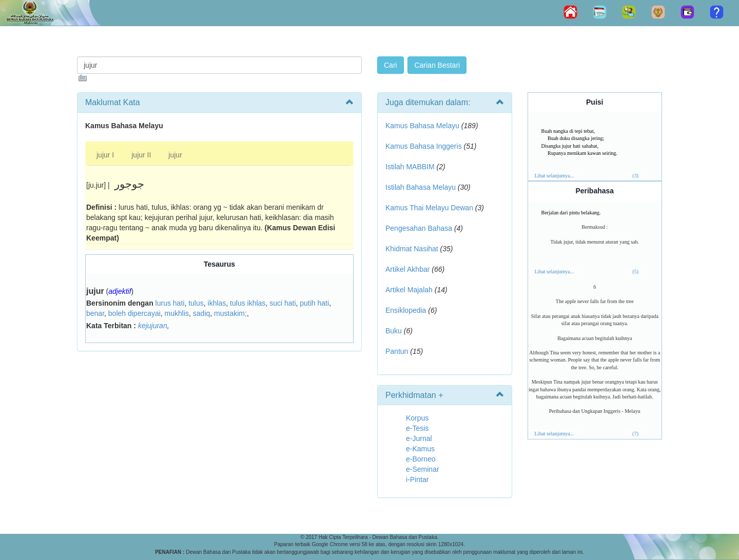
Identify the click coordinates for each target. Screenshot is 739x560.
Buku (394, 331)
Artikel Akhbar (407, 269)
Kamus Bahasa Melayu (423, 126)
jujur (175, 155)
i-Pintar (417, 479)
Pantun (397, 351)
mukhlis (177, 313)
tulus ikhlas (248, 303)
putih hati (314, 303)
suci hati (283, 303)
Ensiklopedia (406, 310)
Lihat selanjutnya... (555, 176)
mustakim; (230, 313)
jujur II (141, 155)
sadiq (201, 313)
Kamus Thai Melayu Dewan (429, 208)
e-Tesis (417, 428)
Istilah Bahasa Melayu (421, 187)
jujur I (105, 155)
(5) (635, 272)
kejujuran (153, 326)
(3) (635, 176)
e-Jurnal (419, 438)
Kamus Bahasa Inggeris (424, 146)
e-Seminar (423, 469)
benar (95, 313)
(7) (635, 434)
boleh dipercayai (134, 313)
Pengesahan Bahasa (419, 228)
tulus (196, 303)
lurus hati (170, 303)
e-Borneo (421, 459)
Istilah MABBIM (410, 167)
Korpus (417, 418)
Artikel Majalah (409, 290)
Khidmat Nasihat (412, 249)
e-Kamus (420, 449)
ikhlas (217, 303)
